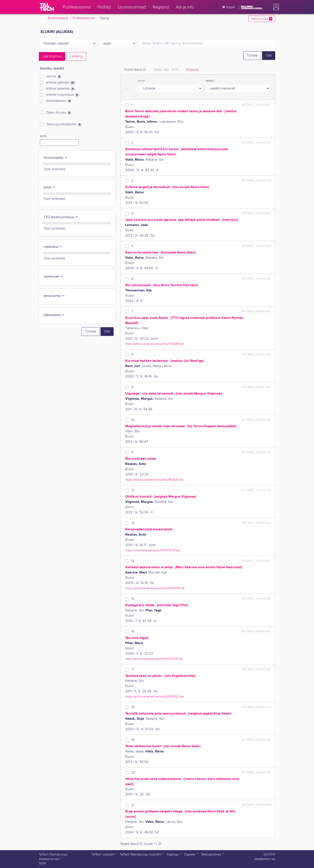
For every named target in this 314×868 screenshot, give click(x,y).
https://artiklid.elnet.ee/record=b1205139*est (154, 659)
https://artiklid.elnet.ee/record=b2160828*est (154, 480)
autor (50, 187)
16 (133, 632)
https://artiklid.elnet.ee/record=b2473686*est (154, 344)
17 (133, 670)
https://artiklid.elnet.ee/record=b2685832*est (155, 697)
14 (133, 561)
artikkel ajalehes (61, 89)
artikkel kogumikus (63, 95)
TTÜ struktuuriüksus (61, 217)
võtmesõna (54, 315)
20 (133, 773)
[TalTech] (47, 7)
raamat (54, 77)
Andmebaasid (58, 18)
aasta (43, 136)
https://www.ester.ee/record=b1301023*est (153, 550)
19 (133, 740)
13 (133, 523)
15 (133, 599)
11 (132, 452)
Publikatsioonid (84, 18)
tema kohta (54, 296)
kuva (141, 81)
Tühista (252, 55)
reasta (210, 81)
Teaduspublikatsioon (64, 124)
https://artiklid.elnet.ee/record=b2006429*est (155, 588)
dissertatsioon (59, 101)
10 (133, 420)
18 (133, 707)
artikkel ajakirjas (61, 83)
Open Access (59, 113)
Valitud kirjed (262, 19)
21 (133, 805)
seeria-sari (54, 277)
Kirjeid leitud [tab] (135, 70)
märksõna (53, 247)
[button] (275, 7)
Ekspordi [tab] (192, 70)
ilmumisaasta (56, 158)
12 (133, 490)
